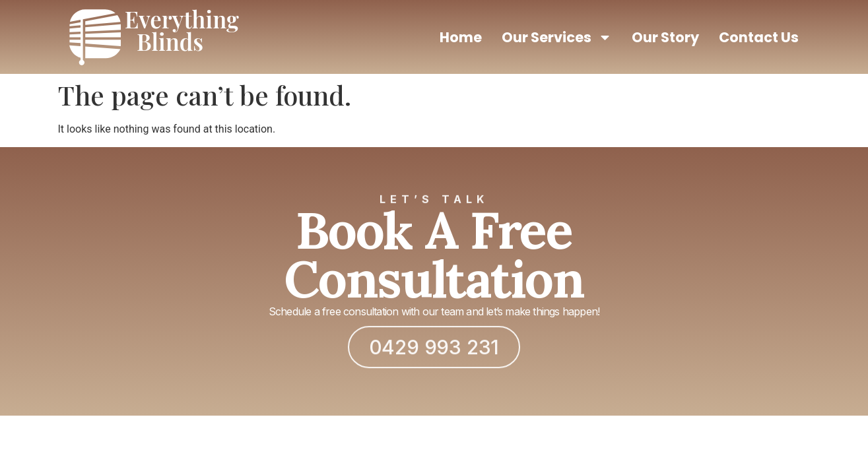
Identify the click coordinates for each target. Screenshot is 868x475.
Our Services (557, 37)
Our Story (665, 37)
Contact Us (759, 37)
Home (461, 37)
